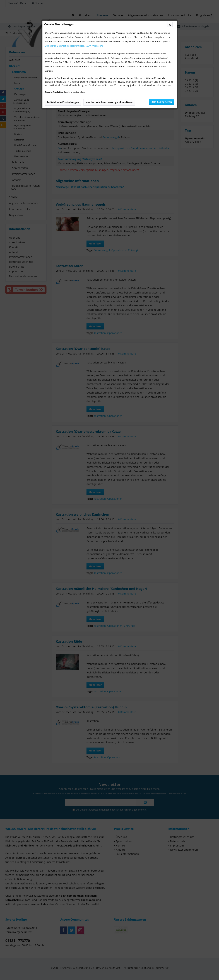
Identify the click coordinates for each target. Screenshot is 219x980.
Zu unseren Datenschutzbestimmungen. (65, 46)
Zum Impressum (95, 46)
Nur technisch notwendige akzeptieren (109, 102)
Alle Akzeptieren (162, 102)
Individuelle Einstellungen (63, 102)
